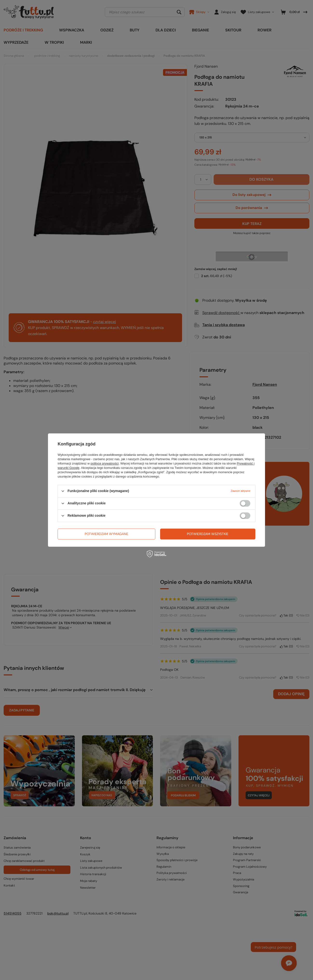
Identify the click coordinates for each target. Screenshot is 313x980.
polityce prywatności (105, 463)
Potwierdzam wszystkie (208, 534)
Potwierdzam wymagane (106, 534)
